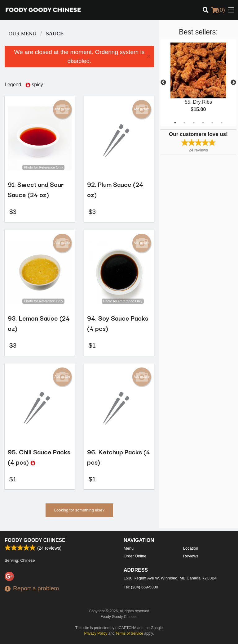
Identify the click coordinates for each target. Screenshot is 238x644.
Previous (163, 83)
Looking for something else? (79, 513)
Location (191, 548)
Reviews (191, 556)
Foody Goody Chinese (35, 540)
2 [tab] (184, 123)
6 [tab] (222, 123)
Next (233, 83)
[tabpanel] (198, 83)
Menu (129, 548)
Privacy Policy (96, 633)
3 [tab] (194, 123)
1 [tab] (175, 123)
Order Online (135, 556)
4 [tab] (203, 123)
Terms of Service (129, 633)
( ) (218, 10)
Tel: (141, 587)
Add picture (62, 109)
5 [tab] (212, 123)
